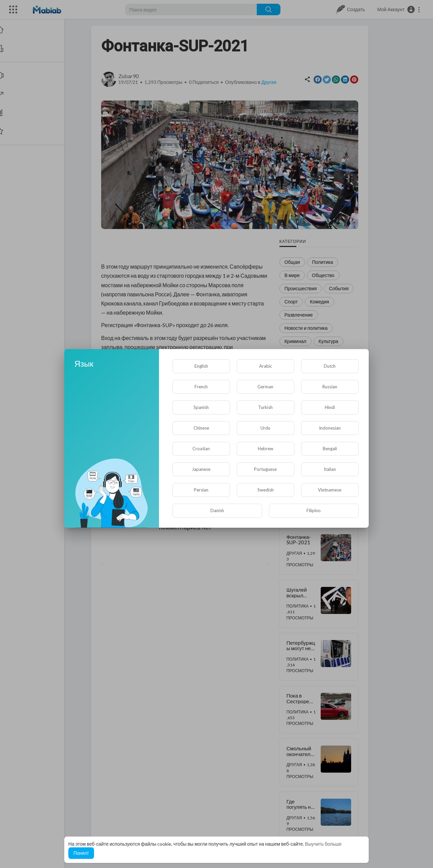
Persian (201, 490)
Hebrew (266, 449)
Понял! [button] (81, 853)
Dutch (330, 366)
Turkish (265, 407)
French (201, 387)
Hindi (330, 407)
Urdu (265, 428)
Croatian (201, 449)
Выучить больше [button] (323, 844)
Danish (217, 510)
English (201, 366)
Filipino (314, 510)
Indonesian (330, 428)
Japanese (201, 469)
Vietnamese (330, 490)
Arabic (266, 366)
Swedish (266, 490)
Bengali (330, 449)
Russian (330, 387)
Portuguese (265, 469)
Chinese (201, 428)
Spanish (201, 407)
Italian (330, 469)
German (265, 387)
